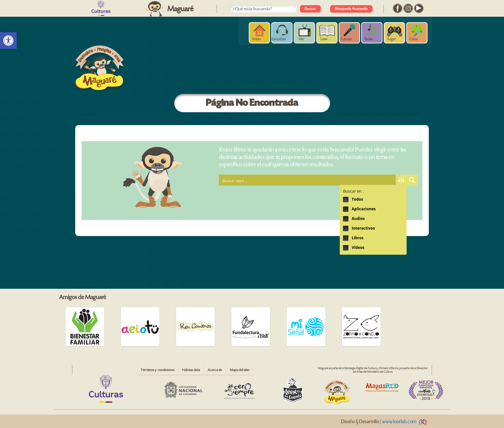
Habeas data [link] (191, 370)
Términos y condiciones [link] (157, 370)
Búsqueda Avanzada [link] (351, 9)
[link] (8, 41)
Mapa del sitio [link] (240, 370)
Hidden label (346, 200)
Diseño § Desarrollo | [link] (385, 422)
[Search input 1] (308, 180)
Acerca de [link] (215, 370)
